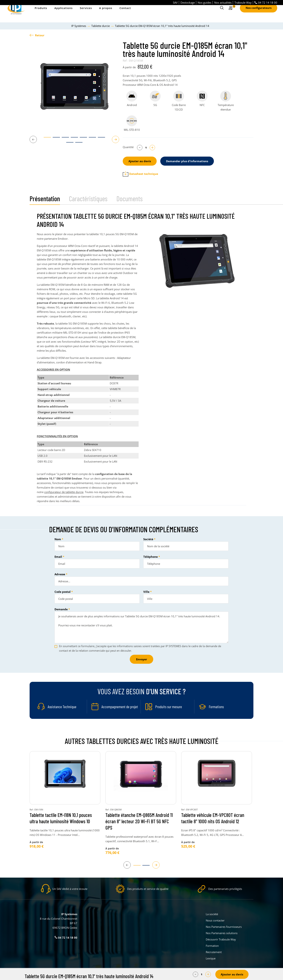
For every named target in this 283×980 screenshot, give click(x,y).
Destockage (188, 3)
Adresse (60, 574)
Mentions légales (139, 975)
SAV (175, 3)
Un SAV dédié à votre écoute (70, 889)
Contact (125, 13)
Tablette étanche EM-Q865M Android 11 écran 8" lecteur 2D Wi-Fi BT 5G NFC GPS (139, 821)
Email (58, 557)
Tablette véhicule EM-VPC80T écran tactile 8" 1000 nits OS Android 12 (213, 818)
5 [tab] (82, 139)
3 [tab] (64, 139)
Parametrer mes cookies (114, 975)
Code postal (63, 592)
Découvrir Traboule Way (221, 939)
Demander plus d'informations (187, 161)
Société (148, 539)
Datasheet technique (140, 174)
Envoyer (142, 659)
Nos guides (204, 3)
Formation (212, 946)
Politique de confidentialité (165, 975)
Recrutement (214, 952)
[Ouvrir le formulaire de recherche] (222, 13)
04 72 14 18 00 (266, 3)
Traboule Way (243, 3)
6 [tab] (91, 139)
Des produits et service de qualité (148, 889)
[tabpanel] (74, 86)
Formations (216, 707)
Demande (61, 609)
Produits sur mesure (169, 707)
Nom (58, 539)
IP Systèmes (79, 26)
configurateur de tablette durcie (64, 492)
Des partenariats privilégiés (225, 889)
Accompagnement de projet (120, 707)
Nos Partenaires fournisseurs (224, 927)
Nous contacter (215, 920)
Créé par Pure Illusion (242, 975)
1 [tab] (45, 139)
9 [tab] (77, 144)
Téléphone (151, 557)
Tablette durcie (101, 26)
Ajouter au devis (140, 161)
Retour (37, 35)
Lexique (211, 958)
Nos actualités (223, 3)
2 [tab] (55, 139)
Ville (146, 592)
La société (212, 914)
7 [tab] (100, 139)
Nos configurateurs (259, 13)
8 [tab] (68, 144)
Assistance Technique (62, 707)
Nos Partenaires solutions (222, 933)
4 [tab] (73, 139)
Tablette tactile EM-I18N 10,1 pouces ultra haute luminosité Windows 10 (61, 818)
